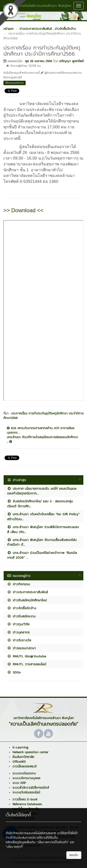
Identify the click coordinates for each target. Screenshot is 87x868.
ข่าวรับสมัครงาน (21, 616)
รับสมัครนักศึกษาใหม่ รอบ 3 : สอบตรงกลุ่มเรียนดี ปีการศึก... (40, 503)
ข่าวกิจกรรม (19, 584)
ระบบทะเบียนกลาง (24, 773)
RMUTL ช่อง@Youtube (27, 656)
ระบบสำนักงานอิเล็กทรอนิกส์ (31, 788)
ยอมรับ (74, 855)
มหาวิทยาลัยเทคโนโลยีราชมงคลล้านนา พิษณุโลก (37, 6)
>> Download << (23, 210)
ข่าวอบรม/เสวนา (21, 648)
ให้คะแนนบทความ (15, 83)
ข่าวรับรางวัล (19, 640)
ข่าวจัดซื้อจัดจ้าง (22, 608)
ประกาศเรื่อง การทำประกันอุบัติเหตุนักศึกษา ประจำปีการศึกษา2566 (43, 416)
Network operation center (30, 752)
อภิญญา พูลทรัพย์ (71, 61)
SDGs (14, 672)
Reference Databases (27, 804)
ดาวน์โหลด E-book (25, 799)
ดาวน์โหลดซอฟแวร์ (25, 766)
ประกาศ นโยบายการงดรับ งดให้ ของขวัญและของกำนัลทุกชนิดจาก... (42, 491)
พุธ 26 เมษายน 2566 (39, 61)
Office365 (19, 762)
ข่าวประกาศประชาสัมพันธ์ (27, 592)
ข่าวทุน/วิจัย (18, 624)
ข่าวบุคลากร (18, 632)
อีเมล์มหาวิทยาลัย (23, 757)
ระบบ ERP (19, 783)
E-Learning (20, 747)
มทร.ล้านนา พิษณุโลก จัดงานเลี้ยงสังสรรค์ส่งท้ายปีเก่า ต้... (42, 542)
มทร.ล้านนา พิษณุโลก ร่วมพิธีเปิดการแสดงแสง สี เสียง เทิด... (43, 529)
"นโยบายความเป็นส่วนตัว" (53, 842)
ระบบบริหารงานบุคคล (26, 778)
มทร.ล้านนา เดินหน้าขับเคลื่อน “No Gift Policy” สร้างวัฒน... (43, 516)
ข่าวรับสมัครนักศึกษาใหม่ (27, 600)
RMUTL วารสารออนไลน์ (27, 664)
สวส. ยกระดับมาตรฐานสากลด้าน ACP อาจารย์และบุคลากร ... (41, 430)
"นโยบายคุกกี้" (15, 847)
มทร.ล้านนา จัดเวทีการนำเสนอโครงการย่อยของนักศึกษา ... (42, 440)
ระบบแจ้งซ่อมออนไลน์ (26, 792)
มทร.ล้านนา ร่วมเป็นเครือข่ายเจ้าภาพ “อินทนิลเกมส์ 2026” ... (42, 555)
